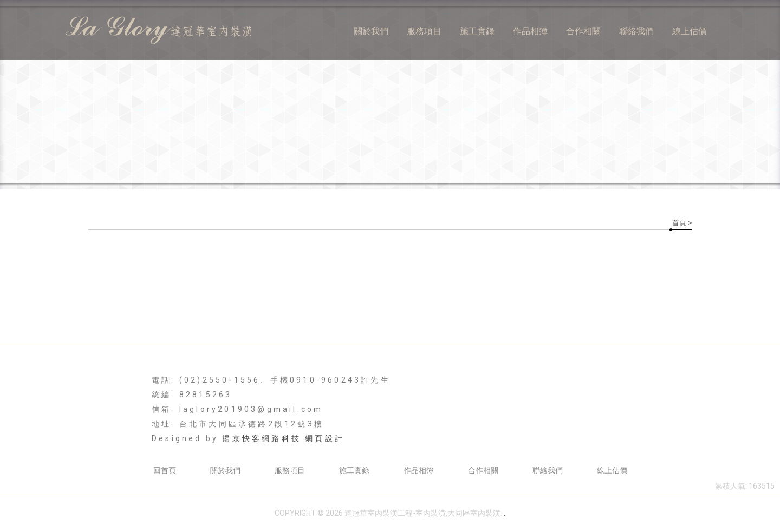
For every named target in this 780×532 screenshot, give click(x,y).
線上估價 (690, 31)
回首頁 (165, 470)
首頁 (679, 223)
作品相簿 (530, 31)
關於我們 (371, 31)
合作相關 (583, 31)
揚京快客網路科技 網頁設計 (283, 438)
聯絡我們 (636, 31)
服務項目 (424, 31)
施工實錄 (477, 31)
